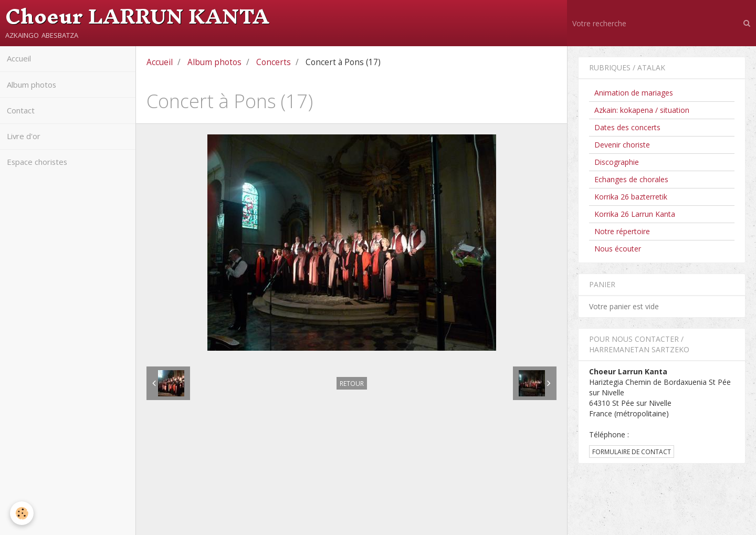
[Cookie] (22, 513)
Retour (352, 383)
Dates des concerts (627, 127)
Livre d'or (26, 143)
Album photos (35, 87)
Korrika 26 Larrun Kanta (635, 214)
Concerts (274, 62)
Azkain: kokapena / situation (642, 110)
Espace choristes (40, 171)
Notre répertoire (622, 231)
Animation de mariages (634, 93)
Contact (23, 115)
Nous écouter (618, 249)
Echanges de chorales (631, 179)
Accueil (21, 60)
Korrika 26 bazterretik (631, 197)
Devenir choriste (622, 145)
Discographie (617, 162)
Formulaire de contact (632, 452)
